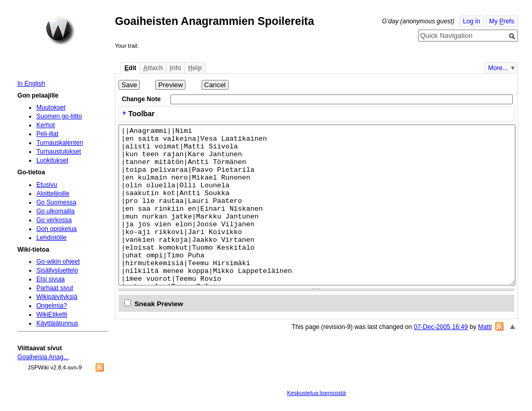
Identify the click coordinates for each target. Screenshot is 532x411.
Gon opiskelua (57, 229)
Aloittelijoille (53, 194)
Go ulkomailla (56, 211)
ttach (153, 68)
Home (60, 31)
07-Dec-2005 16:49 (441, 327)
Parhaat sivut (55, 288)
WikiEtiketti (52, 314)
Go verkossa (54, 220)
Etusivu (47, 185)
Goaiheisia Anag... (43, 357)
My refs (502, 21)
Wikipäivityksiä (57, 297)
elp (195, 68)
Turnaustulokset (59, 152)
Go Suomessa (56, 202)
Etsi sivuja (51, 279)
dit (130, 68)
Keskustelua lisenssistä (316, 393)
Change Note (141, 99)
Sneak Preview (159, 304)
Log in (471, 21)
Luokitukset (52, 160)
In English (31, 84)
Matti (485, 327)
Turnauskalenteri (60, 143)
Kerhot (46, 125)
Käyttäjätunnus (57, 323)
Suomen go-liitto (59, 116)
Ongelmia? (52, 306)
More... (498, 68)
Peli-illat (48, 134)
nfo (176, 68)
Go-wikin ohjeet (58, 262)
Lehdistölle (51, 238)
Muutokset (51, 107)
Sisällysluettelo (57, 270)
